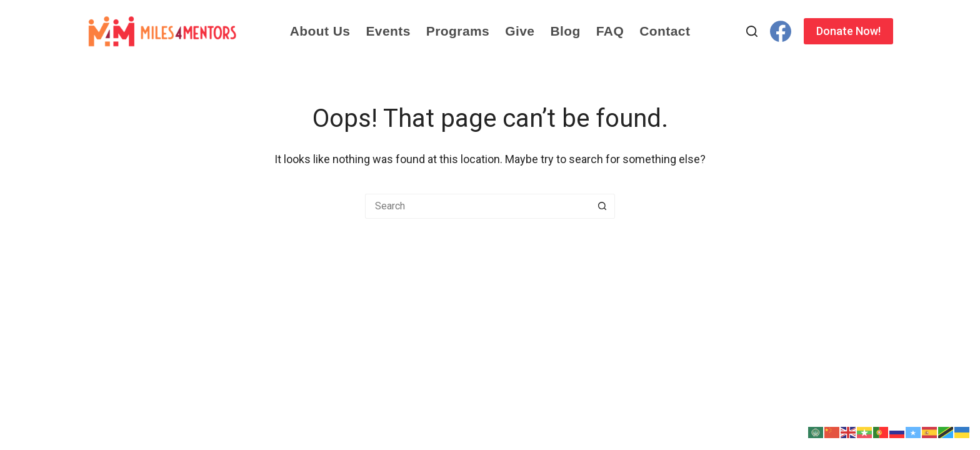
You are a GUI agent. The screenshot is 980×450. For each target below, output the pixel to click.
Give (520, 31)
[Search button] (602, 206)
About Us (320, 31)
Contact (665, 31)
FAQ (610, 31)
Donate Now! (848, 31)
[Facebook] (781, 31)
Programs (458, 31)
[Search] (752, 31)
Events (388, 31)
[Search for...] (477, 206)
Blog (565, 31)
